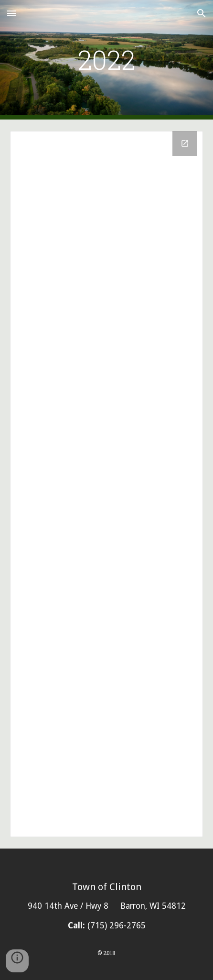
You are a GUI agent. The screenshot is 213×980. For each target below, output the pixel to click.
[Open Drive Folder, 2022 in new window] (185, 143)
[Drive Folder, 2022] (106, 484)
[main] (106, 60)
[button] (11, 13)
